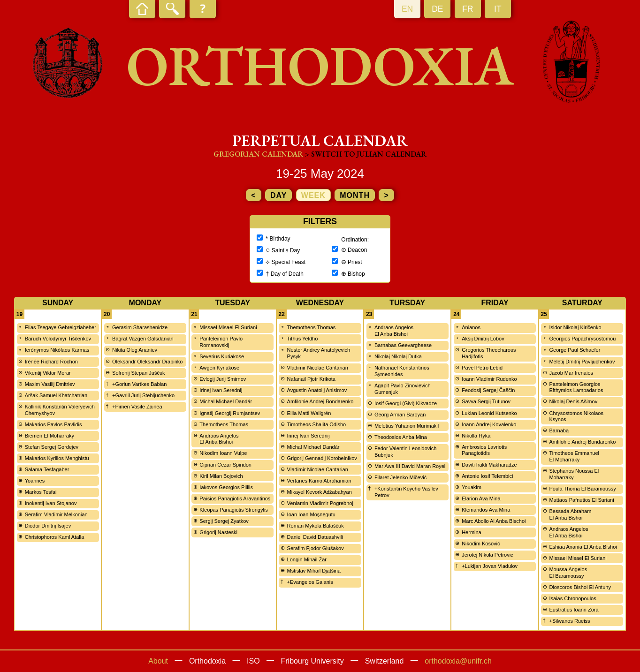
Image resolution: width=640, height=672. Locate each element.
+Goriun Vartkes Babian (139, 384)
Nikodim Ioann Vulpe (223, 453)
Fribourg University (312, 661)
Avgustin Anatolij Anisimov (317, 390)
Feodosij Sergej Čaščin (488, 390)
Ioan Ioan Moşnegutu (311, 514)
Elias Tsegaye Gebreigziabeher (61, 327)
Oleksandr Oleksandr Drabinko (147, 362)
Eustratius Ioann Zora (574, 610)
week (313, 195)
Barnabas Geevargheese (403, 345)
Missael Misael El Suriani (228, 327)
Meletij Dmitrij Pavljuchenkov (582, 362)
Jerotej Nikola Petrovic (487, 555)
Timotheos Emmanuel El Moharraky (574, 456)
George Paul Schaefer (575, 350)
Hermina (472, 532)
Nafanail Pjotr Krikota (311, 379)
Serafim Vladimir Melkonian (56, 514)
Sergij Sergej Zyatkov (224, 521)
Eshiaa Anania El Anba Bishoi (583, 547)
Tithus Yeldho (303, 339)
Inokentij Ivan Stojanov (51, 503)
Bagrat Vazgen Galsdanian (143, 339)
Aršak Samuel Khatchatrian (56, 395)
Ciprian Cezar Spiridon (225, 465)
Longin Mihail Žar (307, 559)
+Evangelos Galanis (310, 582)
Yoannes (35, 481)
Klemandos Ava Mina (486, 510)
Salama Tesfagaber (47, 469)
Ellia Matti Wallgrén (309, 413)
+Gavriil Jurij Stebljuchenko (143, 395)
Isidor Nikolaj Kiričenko (575, 327)
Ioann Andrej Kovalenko (489, 424)
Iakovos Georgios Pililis (226, 487)
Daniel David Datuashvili (315, 537)
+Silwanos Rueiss (569, 621)
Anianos (471, 327)
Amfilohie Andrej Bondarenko (320, 401)
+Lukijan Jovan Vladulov (490, 566)
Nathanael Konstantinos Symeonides (402, 371)
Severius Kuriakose (222, 356)
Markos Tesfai (41, 492)
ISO (253, 661)
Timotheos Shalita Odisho (317, 424)
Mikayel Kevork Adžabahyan (320, 492)
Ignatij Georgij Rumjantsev (230, 413)
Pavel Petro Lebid (482, 368)
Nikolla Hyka (476, 436)
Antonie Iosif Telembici (487, 476)
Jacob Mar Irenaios (571, 373)
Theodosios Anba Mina (401, 437)
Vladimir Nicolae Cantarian (318, 368)
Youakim (472, 487)
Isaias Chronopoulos (572, 598)
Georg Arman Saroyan (400, 415)
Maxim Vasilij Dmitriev (50, 384)
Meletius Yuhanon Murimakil (407, 426)
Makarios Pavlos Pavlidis (53, 424)
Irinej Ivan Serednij (221, 390)
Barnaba (559, 430)
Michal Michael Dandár (226, 401)
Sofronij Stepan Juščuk (139, 373)
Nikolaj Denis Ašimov (573, 401)
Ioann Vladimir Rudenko (489, 379)
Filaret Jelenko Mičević (400, 477)
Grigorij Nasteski (218, 532)
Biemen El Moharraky (50, 436)
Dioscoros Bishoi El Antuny (580, 587)
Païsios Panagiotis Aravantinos (235, 498)
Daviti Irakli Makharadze (489, 465)
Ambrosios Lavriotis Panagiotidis (484, 450)
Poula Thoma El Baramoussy (582, 489)
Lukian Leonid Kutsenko (489, 413)
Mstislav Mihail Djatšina (314, 571)
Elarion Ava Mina (481, 498)
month (355, 195)
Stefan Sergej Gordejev (52, 447)
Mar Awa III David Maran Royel (410, 466)
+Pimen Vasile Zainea (137, 407)
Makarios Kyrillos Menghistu (57, 458)
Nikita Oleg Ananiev (135, 350)
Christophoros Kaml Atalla (55, 537)
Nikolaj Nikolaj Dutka (398, 356)
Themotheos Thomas (224, 424)
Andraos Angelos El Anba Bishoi (219, 439)
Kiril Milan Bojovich (221, 476)
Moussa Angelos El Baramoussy (568, 573)
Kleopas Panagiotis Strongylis (234, 510)
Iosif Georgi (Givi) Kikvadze (406, 403)
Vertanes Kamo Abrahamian (319, 481)
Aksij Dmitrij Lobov (483, 339)
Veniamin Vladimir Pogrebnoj (320, 503)
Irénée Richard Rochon (51, 362)
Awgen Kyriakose (219, 368)
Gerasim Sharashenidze (140, 327)
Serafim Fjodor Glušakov (316, 548)
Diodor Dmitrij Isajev (48, 526)
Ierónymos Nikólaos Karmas (57, 350)
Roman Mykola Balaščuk (316, 526)
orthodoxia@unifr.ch (458, 661)
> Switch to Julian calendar (366, 154)
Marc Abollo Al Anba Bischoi (494, 521)
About (158, 661)
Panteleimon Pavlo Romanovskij (221, 342)
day (278, 195)
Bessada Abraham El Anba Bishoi (570, 514)
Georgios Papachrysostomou (582, 339)
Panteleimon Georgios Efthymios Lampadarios (576, 387)
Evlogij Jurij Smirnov (223, 379)
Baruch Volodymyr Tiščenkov (58, 339)
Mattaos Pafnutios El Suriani (581, 500)
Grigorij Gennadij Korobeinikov (322, 458)
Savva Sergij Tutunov (486, 401)
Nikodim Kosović (481, 544)
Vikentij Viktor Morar (48, 373)
